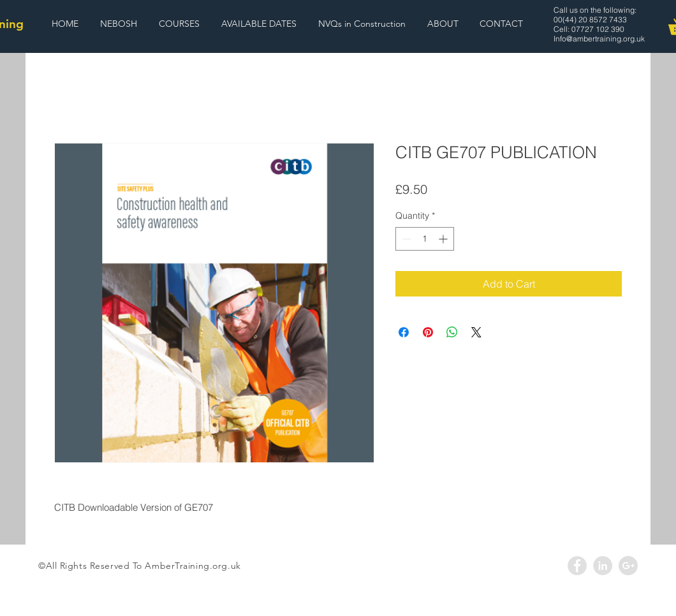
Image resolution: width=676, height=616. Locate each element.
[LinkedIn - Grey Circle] (603, 566)
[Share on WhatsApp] (452, 332)
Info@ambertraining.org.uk (599, 39)
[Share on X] (476, 332)
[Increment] (444, 239)
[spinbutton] (425, 239)
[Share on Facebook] (404, 332)
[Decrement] (405, 239)
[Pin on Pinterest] (428, 332)
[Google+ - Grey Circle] (628, 566)
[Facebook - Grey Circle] (577, 566)
